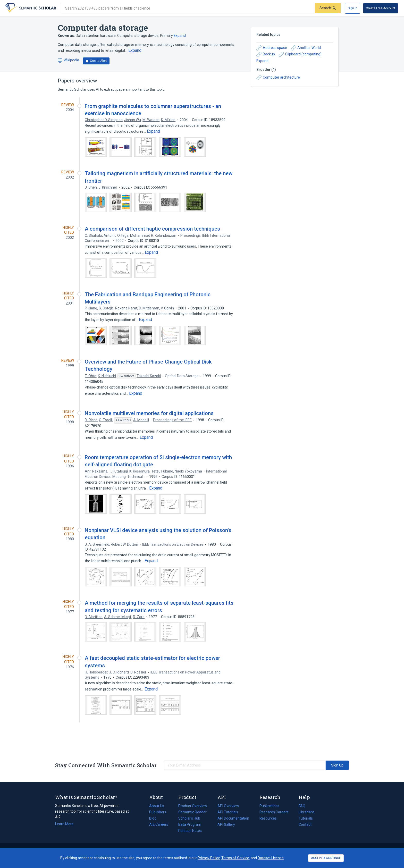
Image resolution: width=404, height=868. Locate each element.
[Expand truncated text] (135, 50)
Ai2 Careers (159, 824)
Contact (305, 824)
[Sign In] (353, 8)
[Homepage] (30, 8)
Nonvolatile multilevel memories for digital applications (149, 413)
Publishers (158, 812)
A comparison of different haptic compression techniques (152, 229)
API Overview (228, 806)
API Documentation (233, 818)
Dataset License (271, 858)
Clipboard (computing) (300, 54)
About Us (157, 806)
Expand (180, 36)
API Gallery (226, 824)
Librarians (307, 812)
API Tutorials (228, 812)
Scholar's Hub (189, 818)
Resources (268, 818)
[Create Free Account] (381, 8)
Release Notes (190, 831)
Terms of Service (235, 858)
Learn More (64, 824)
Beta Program (190, 824)
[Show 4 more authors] (127, 376)
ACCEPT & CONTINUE (326, 858)
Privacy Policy (209, 858)
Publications (269, 806)
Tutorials (306, 818)
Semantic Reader (192, 812)
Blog (155, 818)
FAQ (302, 806)
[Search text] (188, 8)
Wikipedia (68, 60)
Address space (272, 48)
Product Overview (193, 806)
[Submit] (328, 8)
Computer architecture (278, 78)
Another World (306, 48)
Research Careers (274, 812)
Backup (266, 54)
